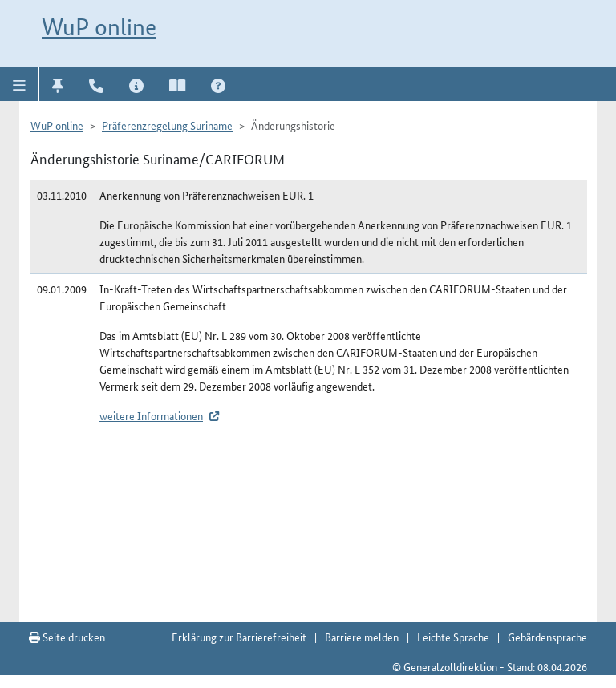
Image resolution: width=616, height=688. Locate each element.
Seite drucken (67, 637)
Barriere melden (362, 637)
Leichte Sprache (453, 637)
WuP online (99, 27)
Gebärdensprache (547, 637)
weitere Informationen (151, 415)
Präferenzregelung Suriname (167, 125)
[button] (20, 84)
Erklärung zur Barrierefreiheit (239, 637)
